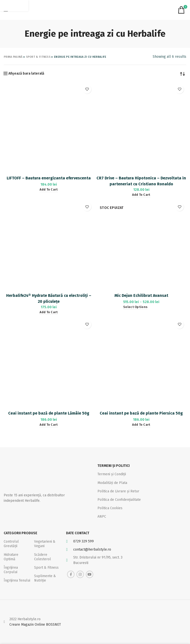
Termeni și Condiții (112, 474)
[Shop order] (183, 74)
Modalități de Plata (112, 483)
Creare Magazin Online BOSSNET (35, 625)
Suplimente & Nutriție (45, 578)
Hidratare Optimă (11, 557)
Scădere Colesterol (43, 557)
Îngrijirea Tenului (17, 580)
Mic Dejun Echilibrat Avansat (141, 295)
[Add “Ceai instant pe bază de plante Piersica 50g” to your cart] (141, 425)
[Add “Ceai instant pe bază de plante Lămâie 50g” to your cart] (49, 425)
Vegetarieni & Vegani (45, 544)
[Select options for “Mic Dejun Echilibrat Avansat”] (135, 307)
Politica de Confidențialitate (119, 500)
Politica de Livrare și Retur (118, 491)
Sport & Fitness (38, 57)
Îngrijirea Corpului (11, 570)
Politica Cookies (110, 508)
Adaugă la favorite (87, 89)
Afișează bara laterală (26, 74)
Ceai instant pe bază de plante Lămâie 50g (49, 413)
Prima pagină (13, 57)
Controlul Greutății (11, 544)
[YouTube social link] (90, 574)
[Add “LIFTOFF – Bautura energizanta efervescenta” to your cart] (49, 190)
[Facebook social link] (71, 574)
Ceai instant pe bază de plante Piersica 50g (141, 413)
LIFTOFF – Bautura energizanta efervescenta (49, 178)
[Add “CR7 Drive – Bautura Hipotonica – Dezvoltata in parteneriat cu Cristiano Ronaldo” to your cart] (141, 195)
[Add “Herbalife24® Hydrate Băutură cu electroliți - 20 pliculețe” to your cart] (49, 312)
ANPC (102, 517)
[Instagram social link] (80, 574)
